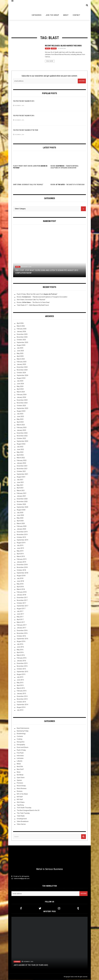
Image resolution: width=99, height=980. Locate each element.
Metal (47, 49)
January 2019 (21, 562)
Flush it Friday (21, 750)
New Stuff (20, 769)
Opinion (19, 781)
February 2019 (22, 559)
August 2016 (21, 642)
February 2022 (22, 461)
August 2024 (21, 378)
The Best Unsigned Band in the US (28, 811)
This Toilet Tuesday (23, 813)
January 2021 (21, 496)
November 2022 (22, 436)
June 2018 (20, 581)
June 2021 (20, 483)
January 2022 (21, 463)
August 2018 (21, 576)
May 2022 (20, 452)
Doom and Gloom (23, 748)
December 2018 (22, 565)
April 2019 (20, 554)
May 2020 (20, 518)
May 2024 (20, 387)
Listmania (20, 758)
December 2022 (22, 433)
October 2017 (21, 603)
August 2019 (21, 543)
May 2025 (20, 354)
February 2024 (22, 395)
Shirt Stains (21, 802)
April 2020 (20, 521)
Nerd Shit (20, 767)
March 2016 (21, 655)
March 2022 (21, 458)
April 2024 (20, 389)
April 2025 (20, 356)
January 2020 (21, 529)
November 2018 (22, 568)
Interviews (20, 756)
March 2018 (21, 589)
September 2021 (22, 474)
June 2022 (20, 450)
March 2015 (21, 688)
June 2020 (20, 515)
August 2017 (21, 609)
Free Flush (20, 753)
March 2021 (21, 491)
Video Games (21, 824)
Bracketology (21, 734)
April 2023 (20, 422)
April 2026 (20, 323)
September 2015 (22, 672)
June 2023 (20, 417)
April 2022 (20, 455)
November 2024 (22, 370)
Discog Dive (21, 742)
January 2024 (21, 398)
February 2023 (22, 428)
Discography (21, 745)
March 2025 (21, 359)
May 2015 (20, 683)
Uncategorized (22, 819)
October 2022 (21, 439)
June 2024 (20, 384)
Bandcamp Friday (23, 731)
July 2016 (20, 644)
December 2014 (22, 696)
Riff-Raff (20, 800)
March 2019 (21, 557)
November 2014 (22, 699)
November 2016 (22, 633)
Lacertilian (63, 49)
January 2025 (21, 365)
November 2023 (22, 403)
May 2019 (20, 551)
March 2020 (21, 524)
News (19, 772)
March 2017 (21, 622)
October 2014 (21, 702)
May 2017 (20, 617)
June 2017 (20, 614)
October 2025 (21, 340)
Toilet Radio (21, 816)
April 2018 (20, 587)
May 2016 (20, 650)
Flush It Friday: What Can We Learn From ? (37, 294)
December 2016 (22, 631)
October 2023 (21, 406)
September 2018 (22, 573)
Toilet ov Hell (74, 977)
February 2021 (22, 493)
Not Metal (20, 775)
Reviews (54, 49)
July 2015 (20, 677)
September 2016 (22, 639)
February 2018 (22, 592)
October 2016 (21, 636)
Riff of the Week (22, 794)
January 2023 (21, 430)
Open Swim (21, 778)
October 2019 (21, 537)
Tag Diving (20, 805)
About (66, 15)
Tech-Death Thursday (24, 808)
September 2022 (22, 441)
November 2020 (22, 502)
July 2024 (20, 381)
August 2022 (21, 444)
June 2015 (20, 680)
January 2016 (21, 661)
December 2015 (22, 664)
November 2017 (22, 601)
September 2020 (22, 507)
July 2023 (20, 414)
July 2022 (20, 447)
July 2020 (20, 513)
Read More (50, 61)
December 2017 (22, 598)
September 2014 (22, 705)
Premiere (20, 783)
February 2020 (22, 526)
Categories (37, 15)
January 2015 (21, 694)
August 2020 (21, 510)
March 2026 (21, 326)
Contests (20, 737)
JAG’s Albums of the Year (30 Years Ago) (31, 965)
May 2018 (20, 584)
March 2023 (21, 425)
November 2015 (22, 666)
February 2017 (22, 625)
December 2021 (22, 466)
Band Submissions (23, 728)
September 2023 (22, 409)
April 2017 (20, 620)
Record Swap (21, 786)
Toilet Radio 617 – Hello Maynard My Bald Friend (33, 305)
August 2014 (21, 708)
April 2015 (20, 686)
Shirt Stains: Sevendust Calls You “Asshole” (28, 185)
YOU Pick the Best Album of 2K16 (24, 116)
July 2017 (20, 612)
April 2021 (20, 488)
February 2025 (22, 362)
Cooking (20, 739)
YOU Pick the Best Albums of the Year (26, 130)
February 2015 (22, 691)
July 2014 (20, 710)
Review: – (68, 185)
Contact (76, 15)
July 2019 (20, 546)
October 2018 (21, 570)
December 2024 (22, 367)
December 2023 (22, 400)
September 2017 (22, 606)
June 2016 (20, 647)
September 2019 (22, 540)
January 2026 (21, 332)
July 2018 (20, 579)
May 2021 (20, 485)
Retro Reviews (22, 789)
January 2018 (21, 595)
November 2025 (22, 337)
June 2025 (20, 351)
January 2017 (21, 628)
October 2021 (21, 472)
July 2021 (20, 480)
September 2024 (22, 376)
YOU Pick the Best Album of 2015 (24, 101)
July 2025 (20, 348)
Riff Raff (20, 797)
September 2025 (22, 343)
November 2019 (22, 535)
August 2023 (21, 411)
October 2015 (21, 669)
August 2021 (21, 477)
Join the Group (52, 15)
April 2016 (20, 653)
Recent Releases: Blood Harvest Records (63, 46)
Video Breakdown (23, 822)
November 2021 (22, 469)
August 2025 (21, 345)
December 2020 (22, 499)
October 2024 (21, 373)
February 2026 (22, 329)
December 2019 (22, 532)
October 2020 (21, 505)
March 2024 (21, 392)
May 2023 (20, 419)
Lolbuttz (20, 761)
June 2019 (20, 548)
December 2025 (22, 334)
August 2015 (21, 675)
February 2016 (22, 658)
